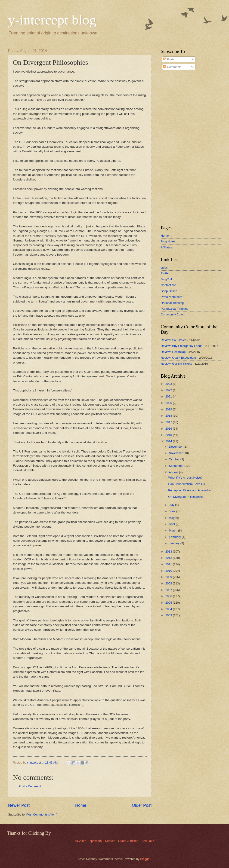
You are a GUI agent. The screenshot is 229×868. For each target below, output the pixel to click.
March (173, 530)
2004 (169, 609)
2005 (169, 603)
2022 (169, 390)
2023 (169, 384)
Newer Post (19, 805)
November (176, 453)
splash (165, 267)
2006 (169, 596)
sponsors (96, 841)
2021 (169, 396)
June (173, 511)
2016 (169, 429)
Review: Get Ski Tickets (176, 364)
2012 (169, 558)
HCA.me (81, 841)
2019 (169, 409)
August (174, 472)
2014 (169, 441)
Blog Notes (168, 241)
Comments (172, 67)
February (175, 537)
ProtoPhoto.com (171, 297)
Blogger (145, 859)
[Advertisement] (175, 148)
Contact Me (168, 285)
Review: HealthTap (173, 352)
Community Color (172, 314)
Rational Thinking (172, 303)
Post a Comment (30, 786)
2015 (169, 435)
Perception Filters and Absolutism (190, 490)
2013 (169, 552)
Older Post (142, 805)
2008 (169, 583)
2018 (169, 416)
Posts (169, 59)
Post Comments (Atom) (42, 815)
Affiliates (166, 247)
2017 (169, 422)
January (175, 543)
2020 (169, 403)
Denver (110, 841)
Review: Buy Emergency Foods (182, 346)
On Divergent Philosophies (186, 497)
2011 (169, 564)
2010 (169, 571)
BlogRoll (166, 279)
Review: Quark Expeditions (179, 358)
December (176, 447)
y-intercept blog (52, 20)
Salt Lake (148, 841)
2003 (169, 615)
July (172, 505)
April (172, 524)
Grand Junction (128, 841)
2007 (169, 590)
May (172, 518)
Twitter (165, 273)
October (175, 459)
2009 (169, 577)
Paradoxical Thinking (175, 309)
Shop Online (169, 291)
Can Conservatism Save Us (186, 484)
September (177, 466)
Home (81, 805)
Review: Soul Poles (174, 340)
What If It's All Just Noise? (185, 478)
